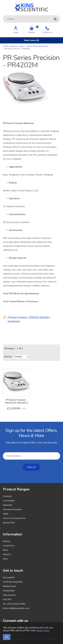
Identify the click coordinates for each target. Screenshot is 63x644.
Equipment (7, 505)
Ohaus (22, 46)
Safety (6, 514)
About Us (7, 555)
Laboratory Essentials (12, 509)
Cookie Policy (9, 546)
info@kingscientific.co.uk (19, 608)
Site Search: (3, 15)
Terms (6, 550)
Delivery (7, 541)
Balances (14, 46)
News (5, 559)
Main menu (31, 40)
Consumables (9, 501)
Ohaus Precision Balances (37, 46)
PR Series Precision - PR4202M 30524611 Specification (26, 319)
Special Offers (9, 523)
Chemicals (7, 496)
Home (5, 46)
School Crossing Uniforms (14, 518)
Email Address (0, 424)
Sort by (8, 357)
